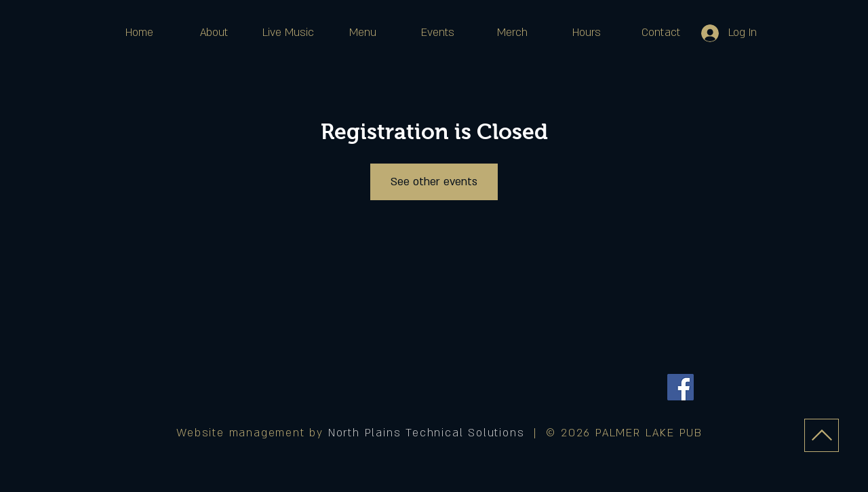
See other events (434, 182)
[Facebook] (680, 387)
